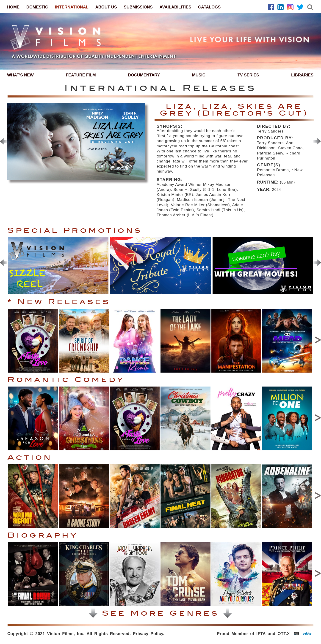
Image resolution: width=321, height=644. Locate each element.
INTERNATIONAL (72, 7)
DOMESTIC (37, 7)
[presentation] (317, 141)
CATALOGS (209, 7)
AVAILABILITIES (175, 7)
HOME (13, 7)
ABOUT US (106, 7)
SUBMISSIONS (138, 7)
